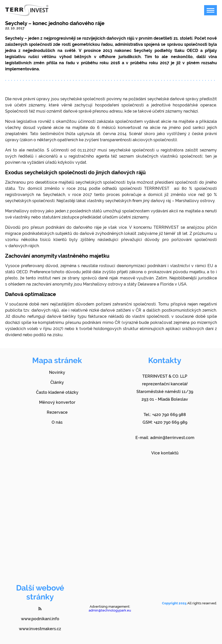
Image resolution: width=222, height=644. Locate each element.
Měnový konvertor (57, 402)
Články (57, 382)
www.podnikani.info (40, 619)
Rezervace (57, 412)
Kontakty (165, 360)
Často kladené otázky (57, 392)
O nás (57, 422)
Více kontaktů (165, 453)
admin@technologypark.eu (110, 610)
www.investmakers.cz (40, 629)
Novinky (57, 372)
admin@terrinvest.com (172, 438)
